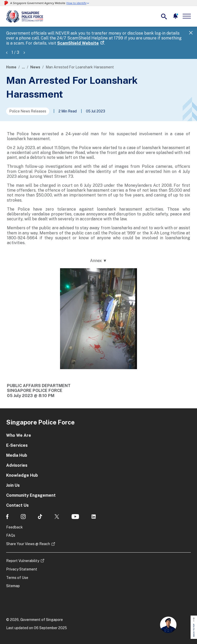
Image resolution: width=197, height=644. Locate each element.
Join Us (13, 485)
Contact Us (17, 505)
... (23, 67)
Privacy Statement (22, 569)
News (35, 67)
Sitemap (13, 586)
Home (11, 67)
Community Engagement (31, 495)
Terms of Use (17, 578)
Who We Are (19, 435)
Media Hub (17, 455)
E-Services (17, 445)
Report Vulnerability (23, 561)
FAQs (11, 535)
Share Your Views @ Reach (28, 544)
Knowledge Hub (22, 475)
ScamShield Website (78, 43)
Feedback (14, 527)
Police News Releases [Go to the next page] (28, 111)
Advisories (17, 465)
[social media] (7, 517)
